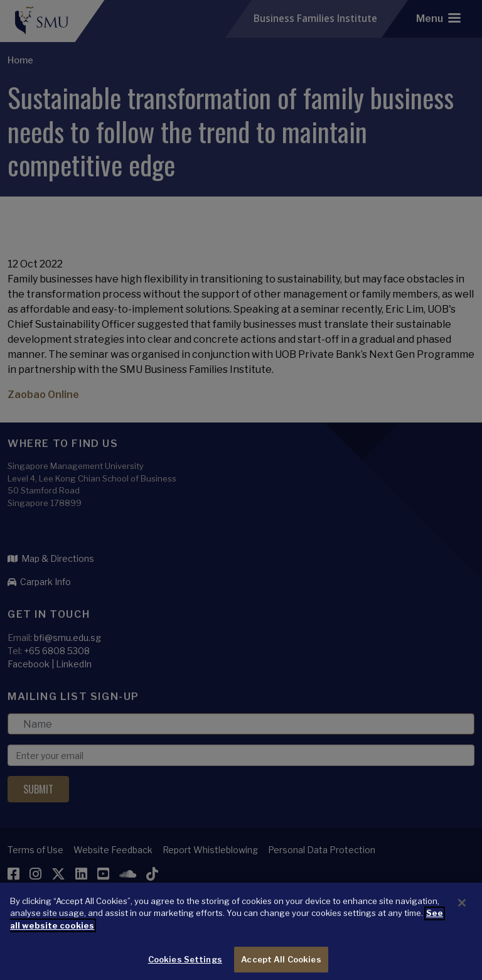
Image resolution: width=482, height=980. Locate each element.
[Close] (462, 918)
